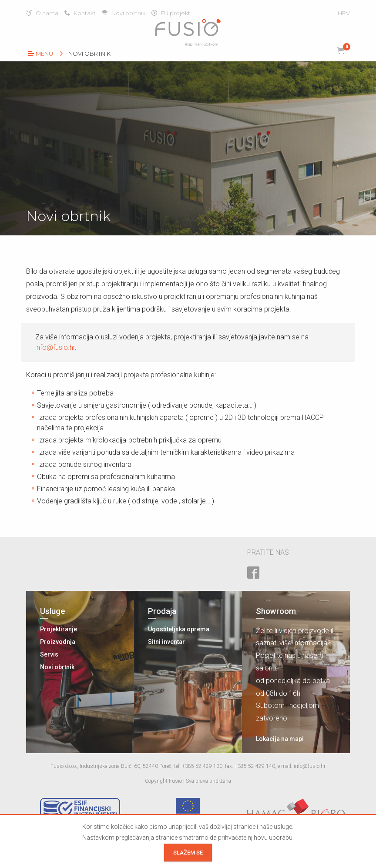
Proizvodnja (58, 642)
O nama (42, 13)
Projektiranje (59, 629)
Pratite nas (268, 552)
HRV (344, 13)
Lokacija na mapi (280, 739)
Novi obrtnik (124, 13)
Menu (40, 54)
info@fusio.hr (55, 347)
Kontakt (80, 13)
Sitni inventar (166, 642)
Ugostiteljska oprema (179, 629)
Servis (49, 654)
